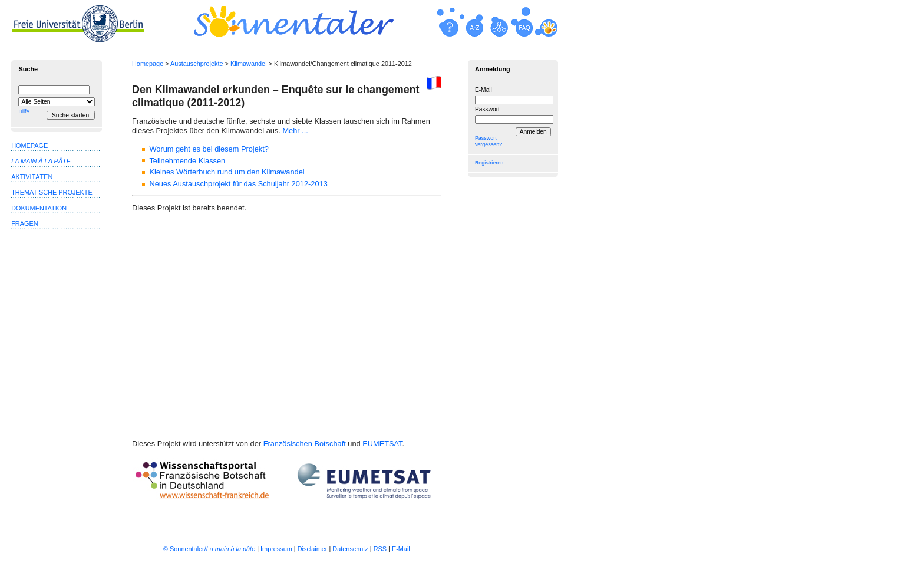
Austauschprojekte (197, 64)
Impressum (276, 549)
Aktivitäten (32, 177)
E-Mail (484, 90)
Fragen (24, 223)
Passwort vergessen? (489, 141)
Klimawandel (249, 64)
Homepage (148, 64)
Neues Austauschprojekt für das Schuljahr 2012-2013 (238, 184)
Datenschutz (350, 549)
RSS (380, 549)
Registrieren (489, 163)
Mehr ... (295, 131)
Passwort (487, 109)
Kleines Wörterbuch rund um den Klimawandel (227, 172)
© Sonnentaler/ (209, 549)
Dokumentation (39, 208)
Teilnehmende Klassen (187, 161)
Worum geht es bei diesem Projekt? (209, 149)
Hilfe (24, 111)
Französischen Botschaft (305, 444)
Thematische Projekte (52, 192)
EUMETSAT (382, 444)
